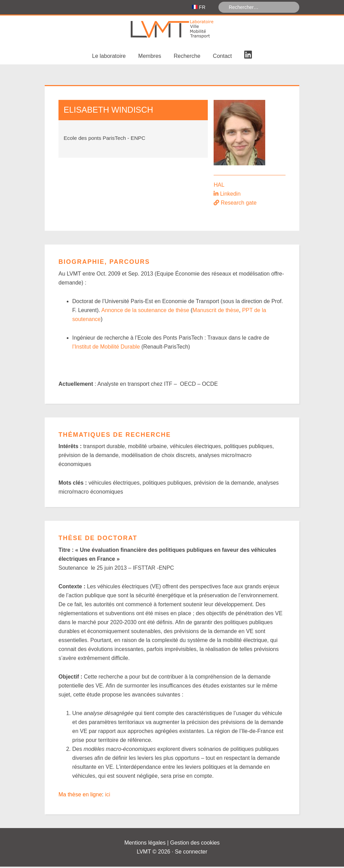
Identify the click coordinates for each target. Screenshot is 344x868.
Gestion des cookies (195, 844)
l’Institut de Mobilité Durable (106, 348)
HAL (219, 186)
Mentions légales (145, 844)
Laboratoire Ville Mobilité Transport (172, 31)
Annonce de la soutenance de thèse (145, 312)
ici (107, 796)
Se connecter (191, 853)
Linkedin (230, 195)
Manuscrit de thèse (216, 312)
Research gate (239, 204)
